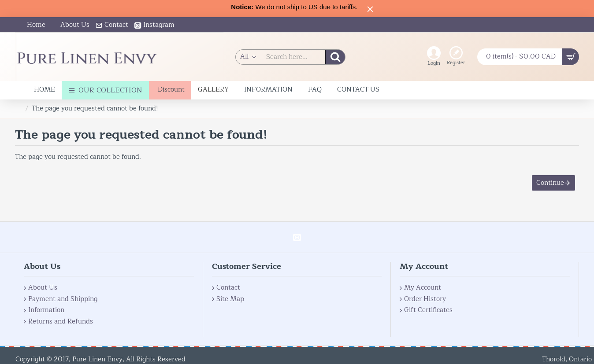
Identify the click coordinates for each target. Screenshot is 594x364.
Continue (550, 183)
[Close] (370, 9)
